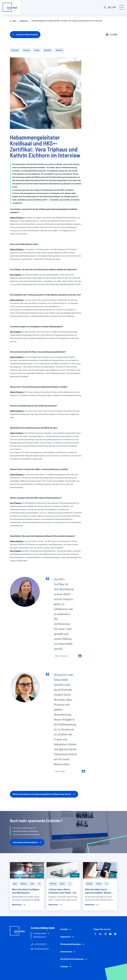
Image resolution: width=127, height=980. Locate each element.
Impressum (67, 937)
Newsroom (23, 21)
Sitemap (66, 967)
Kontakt (66, 929)
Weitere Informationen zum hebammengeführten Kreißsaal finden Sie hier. (44, 794)
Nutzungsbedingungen (72, 944)
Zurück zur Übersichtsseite (25, 35)
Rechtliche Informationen (74, 959)
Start (13, 21)
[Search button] (105, 7)
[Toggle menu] (122, 7)
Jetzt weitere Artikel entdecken (27, 842)
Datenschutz (68, 952)
